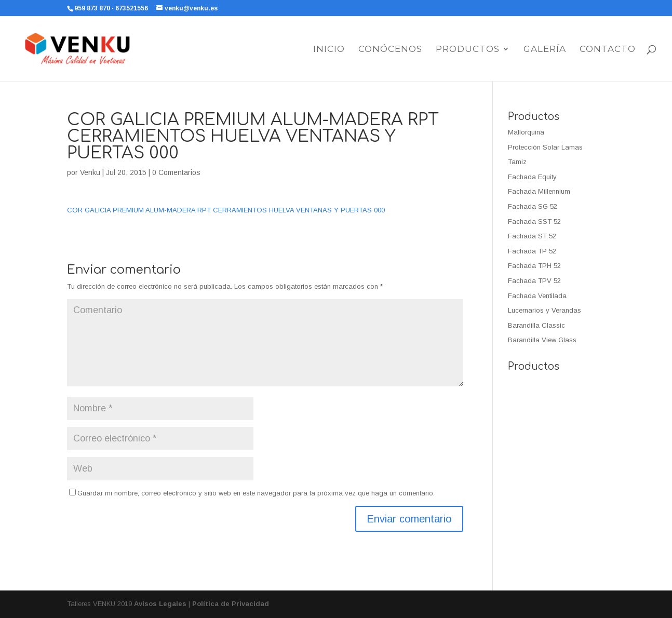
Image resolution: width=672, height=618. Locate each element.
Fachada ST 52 (532, 236)
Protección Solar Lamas (545, 147)
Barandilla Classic (536, 325)
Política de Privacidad (231, 604)
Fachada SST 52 (534, 221)
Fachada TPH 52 (534, 266)
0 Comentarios (176, 172)
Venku (90, 172)
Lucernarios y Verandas (545, 310)
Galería (545, 50)
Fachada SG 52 (533, 206)
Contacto (608, 50)
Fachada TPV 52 (534, 281)
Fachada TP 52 (532, 251)
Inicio (329, 50)
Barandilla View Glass (542, 340)
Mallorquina (526, 132)
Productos (468, 50)
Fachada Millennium (539, 191)
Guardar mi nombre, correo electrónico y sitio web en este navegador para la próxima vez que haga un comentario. (256, 493)
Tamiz (517, 162)
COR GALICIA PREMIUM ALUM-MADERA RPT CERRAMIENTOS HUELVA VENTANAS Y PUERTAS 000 (226, 210)
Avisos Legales (160, 604)
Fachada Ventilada (537, 296)
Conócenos (390, 50)
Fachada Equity (532, 177)
